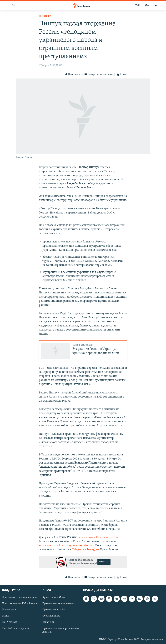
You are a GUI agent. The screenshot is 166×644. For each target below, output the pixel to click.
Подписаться (9, 610)
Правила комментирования (59, 604)
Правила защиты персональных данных (61, 630)
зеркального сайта (51, 546)
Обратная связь (51, 616)
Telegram (78, 550)
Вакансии (48, 622)
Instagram (94, 550)
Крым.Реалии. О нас (54, 597)
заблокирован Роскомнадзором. (98, 537)
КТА (147, 6)
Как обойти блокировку (16, 628)
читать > (104, 562)
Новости (45, 16)
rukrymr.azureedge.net (79, 546)
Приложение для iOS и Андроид (21, 604)
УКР (138, 6)
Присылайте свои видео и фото (20, 597)
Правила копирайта (54, 610)
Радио (5, 616)
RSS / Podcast (9, 622)
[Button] (73, 74)
